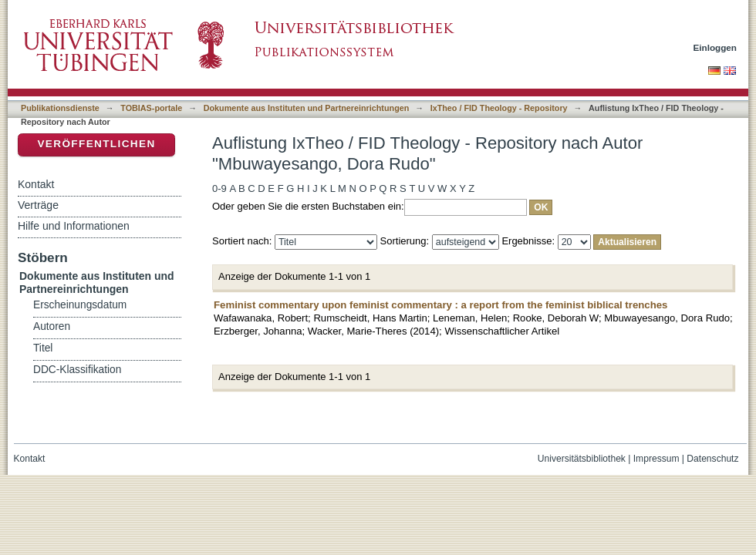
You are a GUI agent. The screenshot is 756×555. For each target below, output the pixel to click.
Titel (43, 348)
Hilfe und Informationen (74, 226)
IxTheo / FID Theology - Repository (499, 108)
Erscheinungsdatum (80, 305)
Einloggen (715, 47)
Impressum (656, 459)
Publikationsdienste (60, 108)
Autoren (52, 326)
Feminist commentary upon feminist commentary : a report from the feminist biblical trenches (440, 305)
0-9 (219, 188)
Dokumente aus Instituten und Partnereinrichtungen (307, 108)
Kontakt (36, 184)
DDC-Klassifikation (77, 370)
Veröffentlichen (96, 144)
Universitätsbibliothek (582, 459)
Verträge (38, 205)
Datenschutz (712, 459)
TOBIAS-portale (151, 108)
